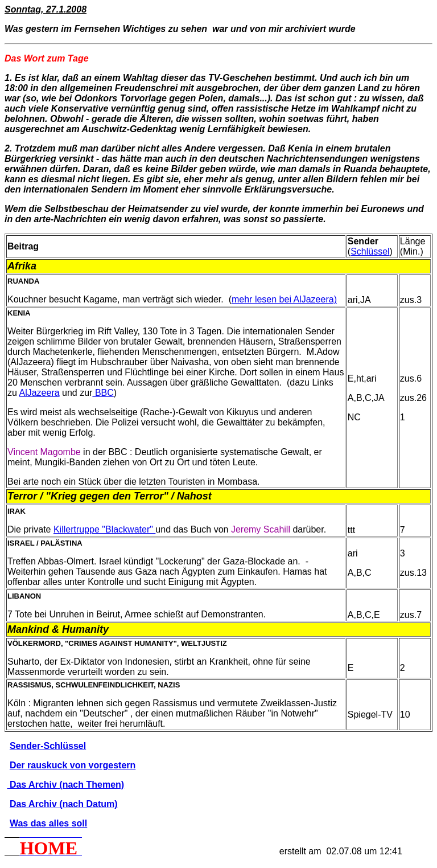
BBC (103, 393)
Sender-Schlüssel (48, 746)
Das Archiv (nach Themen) (65, 785)
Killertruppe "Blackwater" (104, 529)
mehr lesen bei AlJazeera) (284, 299)
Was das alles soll (48, 823)
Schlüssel (370, 251)
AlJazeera (39, 393)
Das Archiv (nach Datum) (64, 804)
